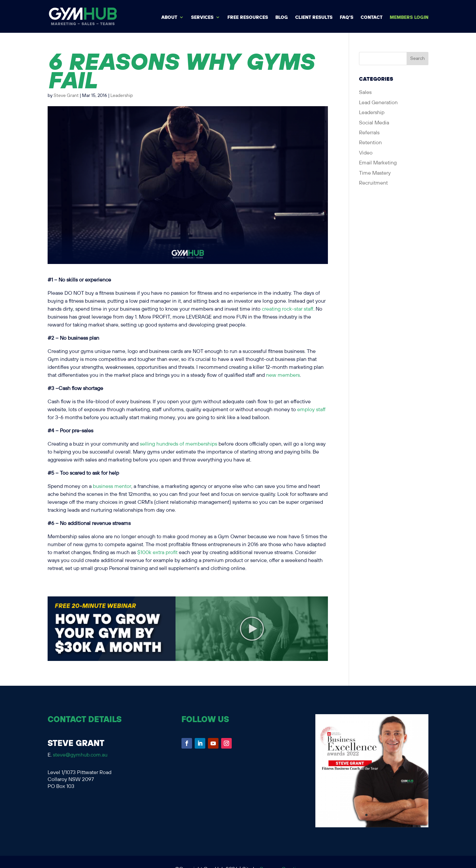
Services (202, 18)
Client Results (314, 18)
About (169, 18)
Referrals (369, 133)
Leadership (122, 96)
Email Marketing (378, 163)
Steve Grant (66, 96)
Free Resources (248, 18)
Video (366, 153)
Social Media (374, 123)
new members (283, 375)
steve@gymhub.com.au (80, 755)
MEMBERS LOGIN (409, 18)
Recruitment (373, 183)
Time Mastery (375, 173)
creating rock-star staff (288, 309)
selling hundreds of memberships (178, 444)
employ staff (311, 410)
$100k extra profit (157, 553)
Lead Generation (378, 103)
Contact (372, 18)
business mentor (112, 486)
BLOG (282, 18)
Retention (370, 143)
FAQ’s (347, 18)
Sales (365, 92)
